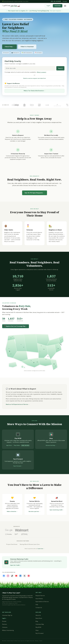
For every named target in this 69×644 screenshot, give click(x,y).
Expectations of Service (42, 602)
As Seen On (5, 105)
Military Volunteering (8, 630)
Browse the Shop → (51, 445)
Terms (41, 641)
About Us (38, 615)
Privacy (37, 641)
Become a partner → (35, 512)
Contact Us (39, 608)
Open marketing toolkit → (57, 510)
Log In (48, 6)
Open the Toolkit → (16, 565)
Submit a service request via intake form (34, 78)
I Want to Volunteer (27, 47)
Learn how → (41, 549)
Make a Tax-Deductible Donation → (34, 91)
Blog (37, 621)
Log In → (5, 618)
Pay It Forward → (18, 466)
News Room (39, 618)
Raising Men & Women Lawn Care (30, 544)
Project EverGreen (12, 544)
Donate (65, 1)
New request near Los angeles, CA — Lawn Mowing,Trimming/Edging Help (35, 11)
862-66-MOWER (56, 1)
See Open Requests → (35, 193)
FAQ (37, 605)
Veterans (5, 627)
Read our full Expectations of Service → (18, 404)
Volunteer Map (40, 624)
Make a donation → (12, 512)
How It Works (39, 599)
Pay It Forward (39, 633)
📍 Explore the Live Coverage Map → (16, 326)
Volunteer (58, 6)
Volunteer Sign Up (7, 615)
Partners (5, 624)
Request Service (40, 596)
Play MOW (38, 627)
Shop (37, 630)
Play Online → (17, 445)
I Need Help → (9, 47)
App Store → (10, 445)
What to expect (42, 72)
